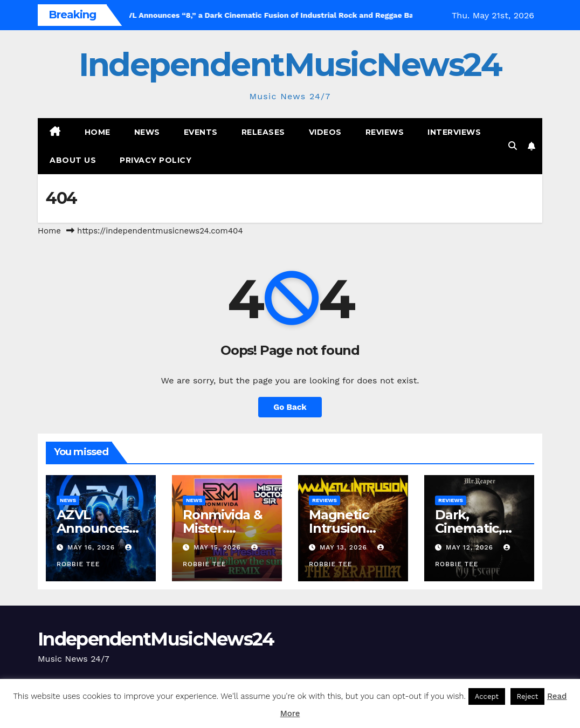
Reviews (385, 132)
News (147, 132)
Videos (325, 132)
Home (98, 132)
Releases (263, 132)
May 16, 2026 (92, 547)
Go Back (290, 407)
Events (201, 132)
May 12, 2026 (471, 547)
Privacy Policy (156, 160)
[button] (513, 146)
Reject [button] (528, 696)
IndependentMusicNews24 (290, 64)
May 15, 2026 (219, 547)
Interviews (454, 132)
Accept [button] (487, 696)
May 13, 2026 (345, 547)
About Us (73, 160)
